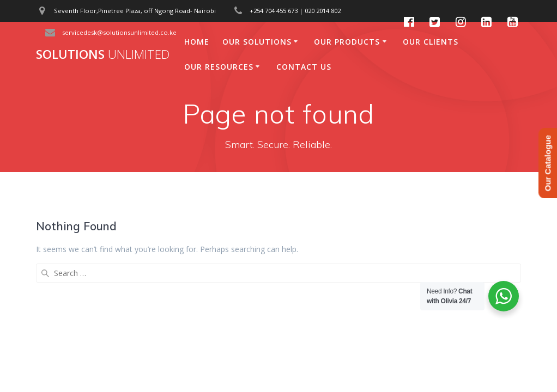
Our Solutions (257, 42)
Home (197, 42)
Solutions (103, 54)
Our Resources (219, 67)
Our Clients (431, 42)
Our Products (347, 42)
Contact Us (304, 67)
